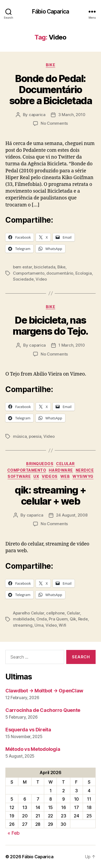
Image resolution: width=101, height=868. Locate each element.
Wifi (62, 625)
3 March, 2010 (72, 115)
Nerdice (85, 470)
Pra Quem (58, 619)
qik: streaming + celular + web (50, 496)
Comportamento (29, 273)
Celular (65, 464)
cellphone (55, 613)
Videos (50, 476)
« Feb (14, 833)
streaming (23, 625)
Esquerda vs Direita (28, 730)
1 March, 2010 (72, 345)
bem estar (22, 267)
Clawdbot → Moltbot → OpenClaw (44, 691)
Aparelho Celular (29, 613)
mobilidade (24, 619)
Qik (73, 619)
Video (41, 279)
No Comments (54, 123)
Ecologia (84, 273)
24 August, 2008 (72, 515)
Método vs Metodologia (33, 749)
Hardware (61, 470)
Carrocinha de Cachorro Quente (43, 710)
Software (19, 476)
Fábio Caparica (50, 11)
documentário (60, 273)
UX (36, 476)
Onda (42, 619)
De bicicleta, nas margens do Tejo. (50, 326)
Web (65, 476)
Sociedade (23, 279)
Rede (83, 619)
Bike (50, 65)
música (20, 436)
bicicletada (45, 267)
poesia (35, 436)
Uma (39, 625)
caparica (37, 115)
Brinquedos (40, 464)
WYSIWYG (83, 476)
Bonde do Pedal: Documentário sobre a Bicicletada (51, 90)
